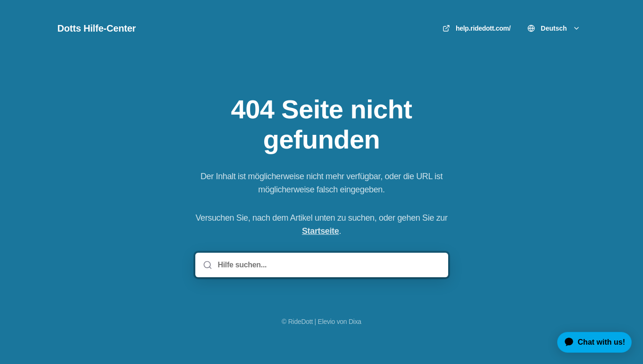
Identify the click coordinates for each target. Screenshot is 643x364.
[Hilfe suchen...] (328, 265)
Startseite (320, 231)
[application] (591, 342)
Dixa (355, 322)
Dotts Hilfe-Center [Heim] (97, 28)
